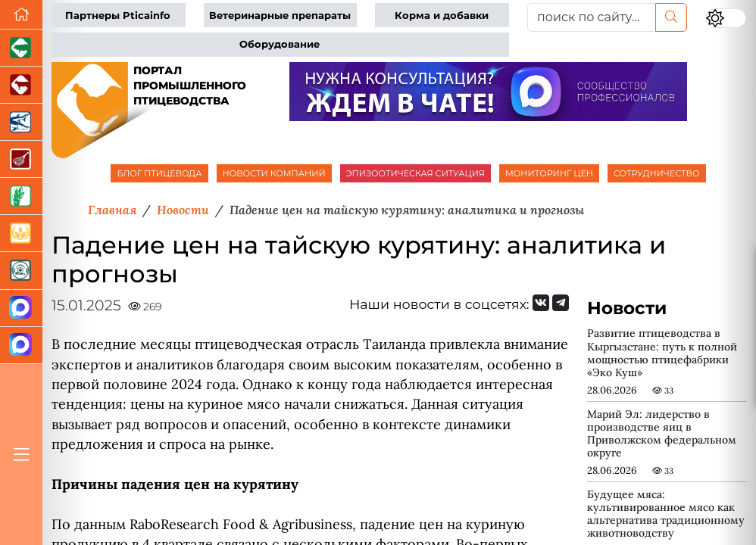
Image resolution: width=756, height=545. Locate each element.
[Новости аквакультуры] (21, 122)
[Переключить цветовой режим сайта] (726, 19)
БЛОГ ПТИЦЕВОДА (159, 173)
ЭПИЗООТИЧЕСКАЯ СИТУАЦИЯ (415, 173)
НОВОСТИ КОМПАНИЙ (274, 173)
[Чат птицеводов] (21, 346)
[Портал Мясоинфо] (21, 159)
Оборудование (280, 44)
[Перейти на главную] (21, 15)
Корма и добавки (442, 16)
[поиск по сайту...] (592, 17)
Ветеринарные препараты (280, 16)
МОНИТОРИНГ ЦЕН (549, 173)
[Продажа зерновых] (21, 234)
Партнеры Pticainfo (118, 16)
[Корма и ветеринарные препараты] (21, 271)
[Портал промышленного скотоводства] (21, 85)
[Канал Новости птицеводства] (21, 308)
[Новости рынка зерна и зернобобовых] (21, 196)
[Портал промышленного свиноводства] (21, 48)
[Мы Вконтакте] (541, 303)
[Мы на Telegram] (561, 303)
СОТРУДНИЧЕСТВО (657, 173)
